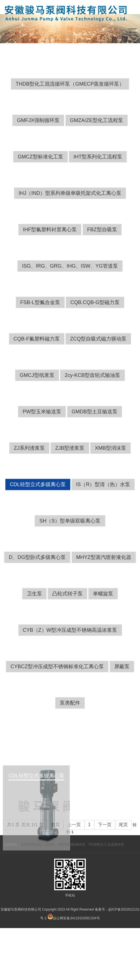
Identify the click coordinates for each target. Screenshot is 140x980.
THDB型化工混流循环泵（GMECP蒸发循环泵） (70, 118)
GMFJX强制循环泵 (38, 154)
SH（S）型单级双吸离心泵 (70, 555)
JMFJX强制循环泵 (71, 845)
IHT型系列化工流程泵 (98, 191)
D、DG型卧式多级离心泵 (37, 591)
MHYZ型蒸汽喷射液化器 (104, 591)
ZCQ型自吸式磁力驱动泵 (98, 373)
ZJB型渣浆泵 (70, 482)
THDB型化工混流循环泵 (106, 845)
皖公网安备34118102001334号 (76, 918)
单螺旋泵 (103, 627)
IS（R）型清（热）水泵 (103, 518)
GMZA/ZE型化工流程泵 (97, 154)
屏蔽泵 (122, 700)
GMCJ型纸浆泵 (37, 409)
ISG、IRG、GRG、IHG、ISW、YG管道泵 (70, 300)
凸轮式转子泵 (67, 627)
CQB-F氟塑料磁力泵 (37, 373)
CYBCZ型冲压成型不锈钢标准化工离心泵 (57, 700)
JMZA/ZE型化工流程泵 (38, 845)
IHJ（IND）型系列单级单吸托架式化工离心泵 (70, 227)
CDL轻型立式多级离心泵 (38, 518)
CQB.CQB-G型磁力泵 (95, 336)
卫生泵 (34, 627)
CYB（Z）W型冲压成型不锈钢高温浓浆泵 (70, 664)
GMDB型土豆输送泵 (95, 445)
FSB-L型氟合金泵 (40, 336)
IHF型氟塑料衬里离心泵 (50, 263)
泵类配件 (70, 737)
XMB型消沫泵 (111, 482)
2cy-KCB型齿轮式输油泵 (92, 409)
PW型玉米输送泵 (42, 445)
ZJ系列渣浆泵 (29, 482)
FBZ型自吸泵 (102, 263)
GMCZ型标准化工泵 (41, 191)
